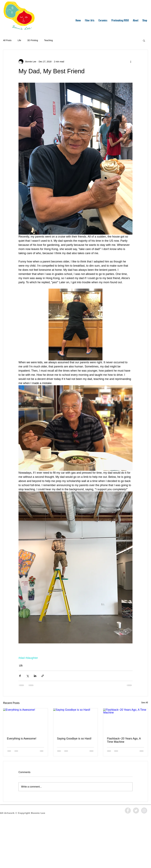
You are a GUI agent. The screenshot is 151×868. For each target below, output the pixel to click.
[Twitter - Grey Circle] (136, 811)
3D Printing (33, 40)
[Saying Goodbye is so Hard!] (76, 721)
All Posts (7, 40)
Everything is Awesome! (22, 739)
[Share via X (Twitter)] (28, 676)
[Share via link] (43, 676)
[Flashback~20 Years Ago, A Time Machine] (125, 721)
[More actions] (131, 62)
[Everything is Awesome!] (26, 721)
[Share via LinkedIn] (35, 676)
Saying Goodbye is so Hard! (74, 739)
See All (145, 703)
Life (19, 40)
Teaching (48, 40)
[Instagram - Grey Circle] (144, 811)
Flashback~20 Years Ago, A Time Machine (124, 740)
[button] (144, 40)
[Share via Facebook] (20, 676)
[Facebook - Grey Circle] (128, 811)
